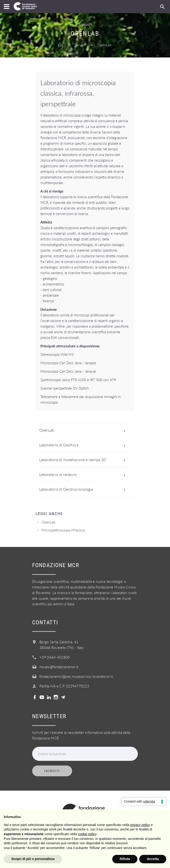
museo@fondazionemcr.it (59, 667)
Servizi (80, 45)
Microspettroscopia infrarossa (63, 530)
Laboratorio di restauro (84, 474)
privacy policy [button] (140, 825)
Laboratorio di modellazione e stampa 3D (84, 460)
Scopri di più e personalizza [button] (33, 859)
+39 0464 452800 (55, 657)
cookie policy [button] (87, 834)
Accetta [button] (153, 859)
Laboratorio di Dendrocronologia (84, 489)
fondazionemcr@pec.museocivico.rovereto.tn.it (76, 676)
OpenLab (84, 430)
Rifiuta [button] (125, 859)
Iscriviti (52, 771)
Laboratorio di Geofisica (84, 445)
